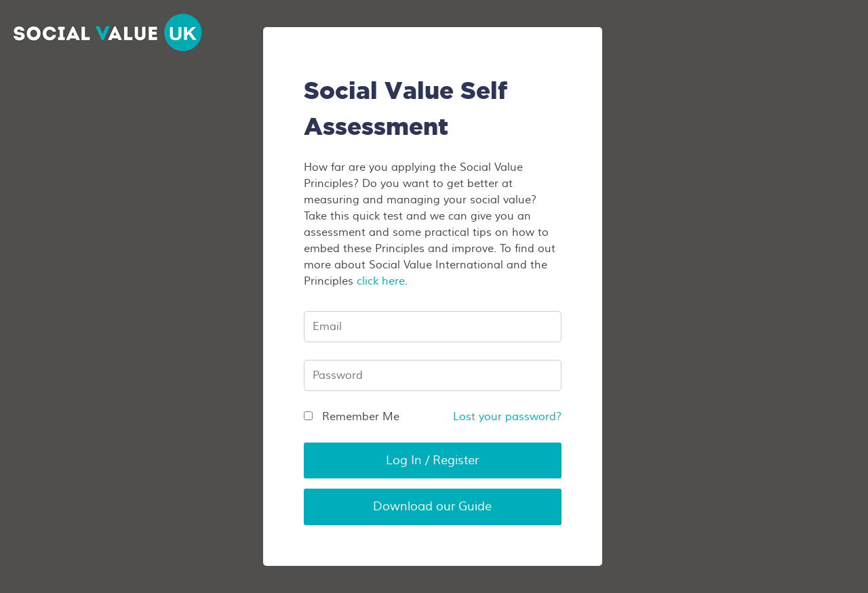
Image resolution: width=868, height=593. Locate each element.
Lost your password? (507, 417)
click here (381, 281)
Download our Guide (432, 507)
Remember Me (352, 417)
